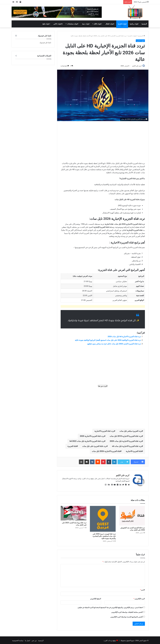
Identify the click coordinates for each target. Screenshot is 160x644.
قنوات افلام (98, 24)
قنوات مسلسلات (73, 24)
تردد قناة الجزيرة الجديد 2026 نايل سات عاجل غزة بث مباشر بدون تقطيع (114, 344)
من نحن (34, 640)
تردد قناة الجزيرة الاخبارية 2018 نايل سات (126, 436)
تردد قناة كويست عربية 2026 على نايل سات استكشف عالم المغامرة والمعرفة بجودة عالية (104, 535)
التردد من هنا (103, 386)
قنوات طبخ (46, 24)
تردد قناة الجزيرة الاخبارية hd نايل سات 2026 (124, 337)
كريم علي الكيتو (136, 66)
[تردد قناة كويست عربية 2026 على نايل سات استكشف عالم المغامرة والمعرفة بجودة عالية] (103, 518)
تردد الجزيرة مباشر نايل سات (131, 431)
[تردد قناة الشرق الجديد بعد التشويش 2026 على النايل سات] (132, 515)
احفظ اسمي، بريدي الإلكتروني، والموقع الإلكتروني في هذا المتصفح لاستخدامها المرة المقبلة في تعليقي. (110, 607)
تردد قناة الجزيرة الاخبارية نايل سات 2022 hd (87, 441)
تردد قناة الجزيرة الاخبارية (104, 431)
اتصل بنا (28, 640)
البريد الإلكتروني (139, 598)
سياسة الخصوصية (18, 640)
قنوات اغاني (58, 24)
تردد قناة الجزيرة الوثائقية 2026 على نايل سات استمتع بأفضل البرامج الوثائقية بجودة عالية (108, 340)
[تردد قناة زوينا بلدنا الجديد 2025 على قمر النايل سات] (74, 512)
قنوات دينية (86, 24)
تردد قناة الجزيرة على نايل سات (94, 446)
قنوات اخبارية (122, 24)
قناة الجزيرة (72, 446)
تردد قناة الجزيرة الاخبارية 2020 (92, 436)
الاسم (142, 589)
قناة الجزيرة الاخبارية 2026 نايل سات (106, 451)
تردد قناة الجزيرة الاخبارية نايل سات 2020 (126, 441)
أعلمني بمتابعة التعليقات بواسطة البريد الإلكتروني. (127, 611)
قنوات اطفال (110, 24)
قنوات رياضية (134, 24)
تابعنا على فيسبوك (45, 43)
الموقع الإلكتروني (96, 598)
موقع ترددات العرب (110, 640)
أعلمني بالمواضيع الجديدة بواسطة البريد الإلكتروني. (126, 616)
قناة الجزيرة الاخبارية (134, 451)
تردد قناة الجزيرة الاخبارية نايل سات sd (127, 446)
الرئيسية (144, 24)
